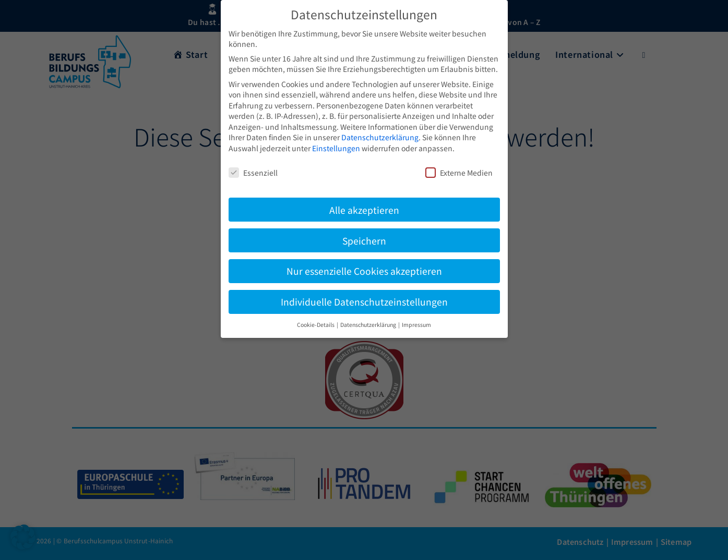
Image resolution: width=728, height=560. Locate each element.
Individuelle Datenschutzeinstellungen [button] (364, 302)
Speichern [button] (364, 241)
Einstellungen (336, 148)
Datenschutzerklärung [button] (369, 325)
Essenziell (253, 173)
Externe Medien (459, 173)
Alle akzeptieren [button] (364, 210)
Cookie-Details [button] (316, 325)
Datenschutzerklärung (380, 137)
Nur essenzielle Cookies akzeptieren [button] (364, 271)
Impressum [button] (416, 325)
